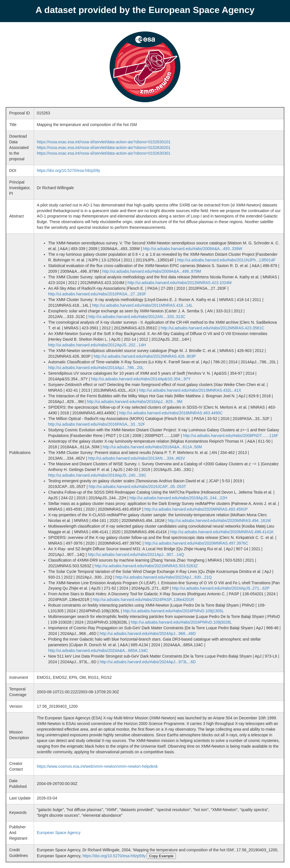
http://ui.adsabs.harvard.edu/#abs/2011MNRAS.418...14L (142, 305)
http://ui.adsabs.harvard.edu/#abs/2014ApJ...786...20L (96, 368)
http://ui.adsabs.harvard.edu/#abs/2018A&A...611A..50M (152, 447)
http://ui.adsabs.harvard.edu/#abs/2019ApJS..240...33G (97, 475)
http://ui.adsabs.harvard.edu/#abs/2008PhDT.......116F (231, 436)
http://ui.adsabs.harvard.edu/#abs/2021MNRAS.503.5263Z (146, 566)
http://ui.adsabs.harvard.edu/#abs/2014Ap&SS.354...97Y (141, 379)
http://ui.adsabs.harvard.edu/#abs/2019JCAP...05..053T (137, 487)
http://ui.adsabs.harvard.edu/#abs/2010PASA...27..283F (97, 294)
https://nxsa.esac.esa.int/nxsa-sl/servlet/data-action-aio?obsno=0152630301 (104, 153)
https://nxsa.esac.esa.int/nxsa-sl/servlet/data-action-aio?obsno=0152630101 (104, 142)
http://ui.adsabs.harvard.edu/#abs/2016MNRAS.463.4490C (171, 413)
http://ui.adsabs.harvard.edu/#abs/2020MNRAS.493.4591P (196, 509)
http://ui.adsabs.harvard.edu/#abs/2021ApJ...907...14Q (136, 555)
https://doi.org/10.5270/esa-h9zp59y (68, 170)
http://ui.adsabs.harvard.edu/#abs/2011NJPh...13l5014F (226, 260)
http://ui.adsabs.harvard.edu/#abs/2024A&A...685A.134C (98, 651)
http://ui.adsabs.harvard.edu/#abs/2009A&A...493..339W (193, 249)
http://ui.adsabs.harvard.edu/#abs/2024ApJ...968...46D (148, 634)
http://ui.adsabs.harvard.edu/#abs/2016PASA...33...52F (97, 424)
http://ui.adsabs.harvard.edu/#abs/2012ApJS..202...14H (97, 345)
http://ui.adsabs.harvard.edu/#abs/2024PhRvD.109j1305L (173, 611)
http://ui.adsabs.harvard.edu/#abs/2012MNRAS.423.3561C (212, 328)
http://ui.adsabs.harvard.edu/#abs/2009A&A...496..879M (152, 271)
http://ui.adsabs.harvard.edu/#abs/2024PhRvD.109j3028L (181, 622)
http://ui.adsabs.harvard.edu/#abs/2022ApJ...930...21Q (163, 577)
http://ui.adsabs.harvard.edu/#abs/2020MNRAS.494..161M (219, 521)
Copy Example (161, 856)
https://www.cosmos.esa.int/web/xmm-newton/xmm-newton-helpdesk (97, 766)
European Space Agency (59, 833)
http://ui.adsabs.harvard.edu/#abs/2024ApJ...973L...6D (148, 662)
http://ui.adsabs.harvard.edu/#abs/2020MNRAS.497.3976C (197, 543)
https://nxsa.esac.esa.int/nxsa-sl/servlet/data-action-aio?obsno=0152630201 (104, 148)
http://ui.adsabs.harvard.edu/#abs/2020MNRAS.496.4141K (222, 532)
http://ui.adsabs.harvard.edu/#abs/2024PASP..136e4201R (143, 600)
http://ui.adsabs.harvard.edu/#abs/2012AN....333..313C (137, 317)
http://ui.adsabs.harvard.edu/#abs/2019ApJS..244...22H (178, 498)
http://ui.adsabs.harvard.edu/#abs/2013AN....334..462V (137, 458)
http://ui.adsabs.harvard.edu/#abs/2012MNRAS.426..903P (145, 356)
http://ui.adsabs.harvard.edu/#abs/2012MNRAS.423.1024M (179, 283)
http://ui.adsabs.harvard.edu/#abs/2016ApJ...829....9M (135, 402)
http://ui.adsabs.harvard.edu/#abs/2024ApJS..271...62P (221, 588)
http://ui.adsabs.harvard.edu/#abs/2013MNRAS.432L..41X (190, 390)
